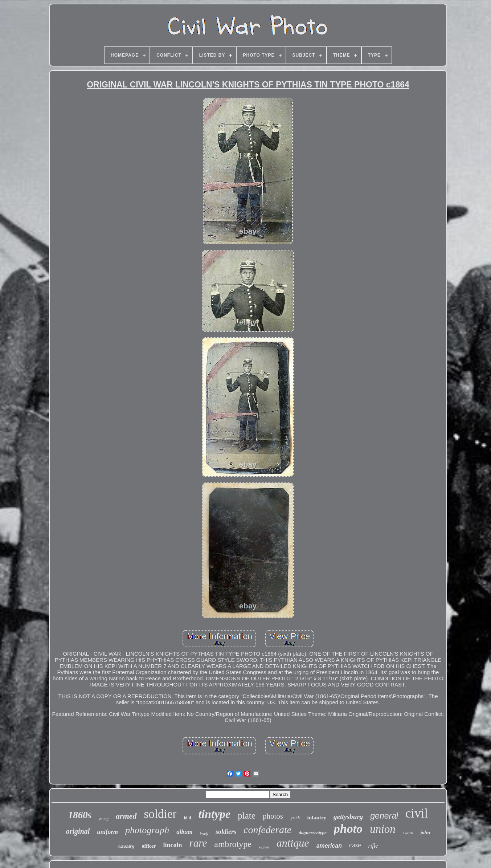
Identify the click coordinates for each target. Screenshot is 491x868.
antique (293, 843)
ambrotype (233, 844)
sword (408, 833)
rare (198, 843)
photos (273, 816)
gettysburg (348, 817)
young (104, 819)
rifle (373, 846)
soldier (160, 814)
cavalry (126, 846)
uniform (107, 832)
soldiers (226, 832)
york (295, 818)
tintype (214, 814)
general (384, 816)
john (425, 833)
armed (126, 816)
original (78, 831)
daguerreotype (313, 833)
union (383, 829)
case (355, 845)
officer (149, 846)
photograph (147, 830)
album (184, 832)
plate (247, 816)
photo (348, 829)
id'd (187, 818)
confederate (267, 830)
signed (264, 847)
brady (204, 834)
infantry (317, 818)
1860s (80, 815)
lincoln (172, 845)
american (329, 846)
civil (417, 813)
